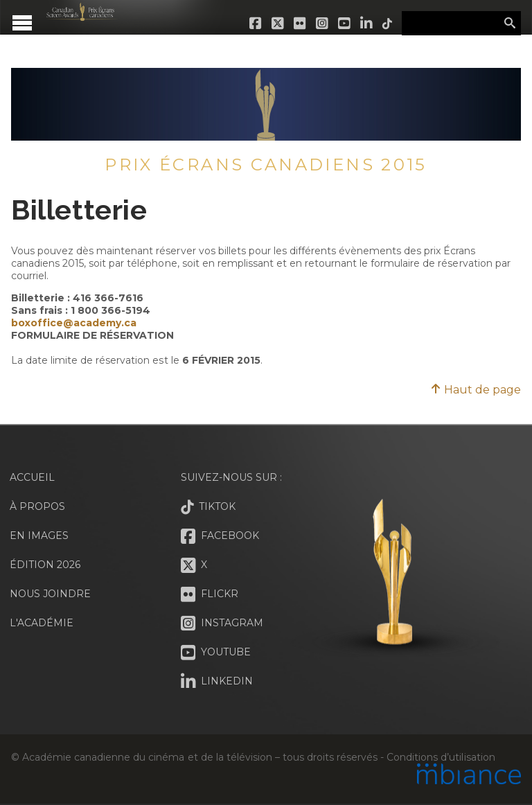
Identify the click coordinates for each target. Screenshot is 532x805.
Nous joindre (50, 594)
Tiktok (388, 24)
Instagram (323, 24)
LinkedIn (367, 24)
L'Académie (42, 623)
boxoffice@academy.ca (74, 323)
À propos (37, 506)
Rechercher (510, 24)
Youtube (345, 24)
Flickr (301, 24)
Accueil (32, 477)
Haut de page (476, 390)
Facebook (256, 24)
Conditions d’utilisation (441, 757)
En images (39, 536)
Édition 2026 (45, 565)
